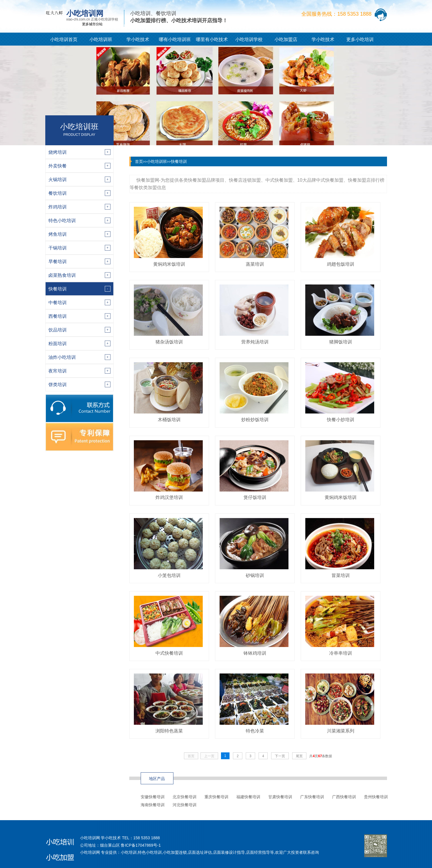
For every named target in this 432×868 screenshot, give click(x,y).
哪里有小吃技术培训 (212, 41)
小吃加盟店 (286, 39)
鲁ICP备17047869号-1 (141, 845)
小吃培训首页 (64, 39)
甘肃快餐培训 (280, 797)
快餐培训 (179, 161)
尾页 (299, 756)
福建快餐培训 (248, 797)
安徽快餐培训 (153, 797)
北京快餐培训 (185, 797)
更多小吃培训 (360, 39)
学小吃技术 (138, 39)
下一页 (280, 756)
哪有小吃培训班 (175, 39)
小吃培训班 (101, 39)
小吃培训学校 (249, 39)
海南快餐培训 (153, 805)
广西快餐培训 (344, 797)
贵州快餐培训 (376, 797)
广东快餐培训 (312, 797)
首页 (139, 161)
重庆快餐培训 (216, 797)
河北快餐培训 (185, 805)
